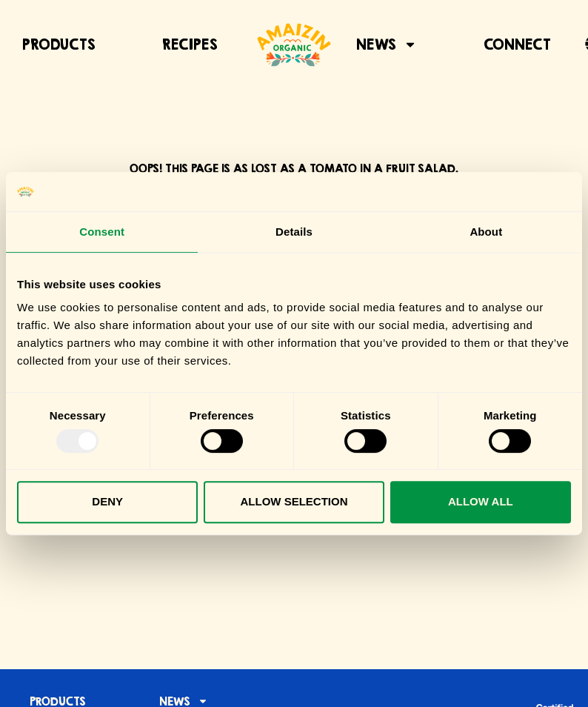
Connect (517, 44)
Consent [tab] (102, 232)
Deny (107, 501)
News (387, 44)
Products (59, 44)
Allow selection (294, 501)
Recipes (190, 44)
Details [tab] (294, 232)
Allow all (481, 501)
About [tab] (486, 232)
